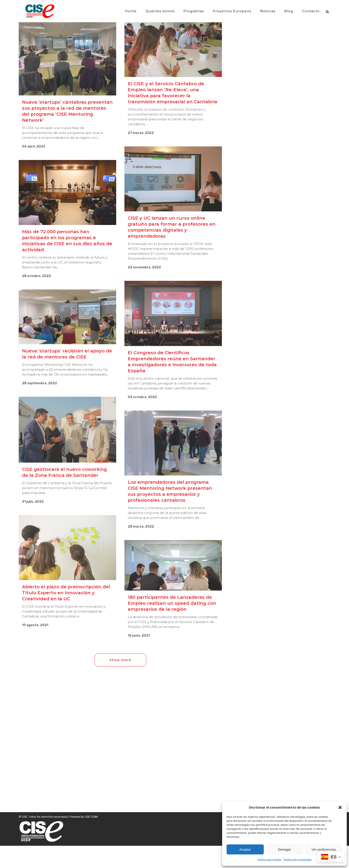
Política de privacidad (297, 860)
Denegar (284, 849)
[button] (340, 807)
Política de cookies (269, 860)
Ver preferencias (324, 849)
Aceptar (245, 849)
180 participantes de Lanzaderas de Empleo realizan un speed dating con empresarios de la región (172, 603)
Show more (120, 660)
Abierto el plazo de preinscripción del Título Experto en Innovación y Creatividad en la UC (66, 593)
